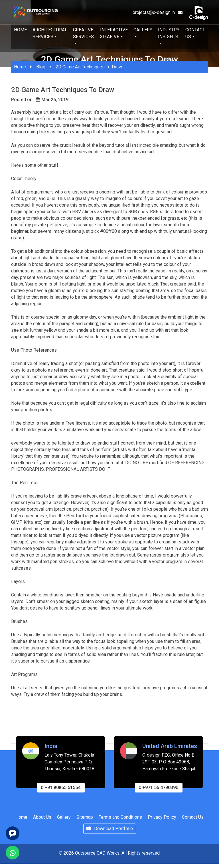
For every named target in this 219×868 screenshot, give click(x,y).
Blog (41, 67)
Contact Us (195, 33)
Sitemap (85, 821)
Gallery (143, 30)
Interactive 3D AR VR (114, 33)
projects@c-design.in (158, 12)
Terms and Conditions (120, 821)
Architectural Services (50, 33)
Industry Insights (169, 33)
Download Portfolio (110, 832)
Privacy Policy (162, 821)
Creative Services (83, 33)
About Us (42, 821)
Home (20, 30)
